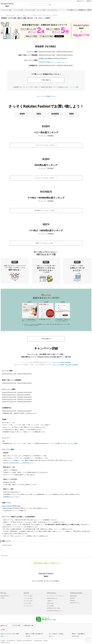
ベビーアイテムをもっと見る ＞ (46, 145)
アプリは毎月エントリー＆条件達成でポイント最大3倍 (79, 10)
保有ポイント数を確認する (78, 634)
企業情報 (3, 641)
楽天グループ (80, 1)
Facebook (72, 598)
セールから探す (28, 603)
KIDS (39, 114)
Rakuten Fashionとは (52, 598)
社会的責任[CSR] (38, 641)
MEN (71, 114)
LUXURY (3, 598)
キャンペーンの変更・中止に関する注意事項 (65, 365)
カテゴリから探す (28, 601)
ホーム (2, 15)
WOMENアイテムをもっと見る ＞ (46, 210)
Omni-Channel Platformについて (55, 611)
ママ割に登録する (46, 80)
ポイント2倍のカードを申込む (56, 634)
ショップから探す (28, 598)
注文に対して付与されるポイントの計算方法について (18, 463)
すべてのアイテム (28, 606)
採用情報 (46, 641)
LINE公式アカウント (75, 603)
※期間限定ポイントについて (11, 497)
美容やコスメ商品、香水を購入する (34, 634)
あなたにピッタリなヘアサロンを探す (10, 634)
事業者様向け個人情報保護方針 (25, 641)
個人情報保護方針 (11, 641)
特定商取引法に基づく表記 (53, 608)
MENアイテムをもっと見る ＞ (46, 243)
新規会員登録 (73, 596)
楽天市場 (89, 1)
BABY (22, 114)
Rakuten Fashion (15, 5)
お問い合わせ (50, 603)
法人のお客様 (50, 606)
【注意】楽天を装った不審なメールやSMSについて (46, 563)
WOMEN (55, 114)
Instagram (73, 600)
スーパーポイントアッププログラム (56, 596)
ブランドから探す (28, 596)
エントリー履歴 (74, 87)
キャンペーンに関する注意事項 (62, 362)
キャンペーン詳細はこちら (46, 96)
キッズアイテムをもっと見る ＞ (46, 178)
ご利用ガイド (50, 601)
